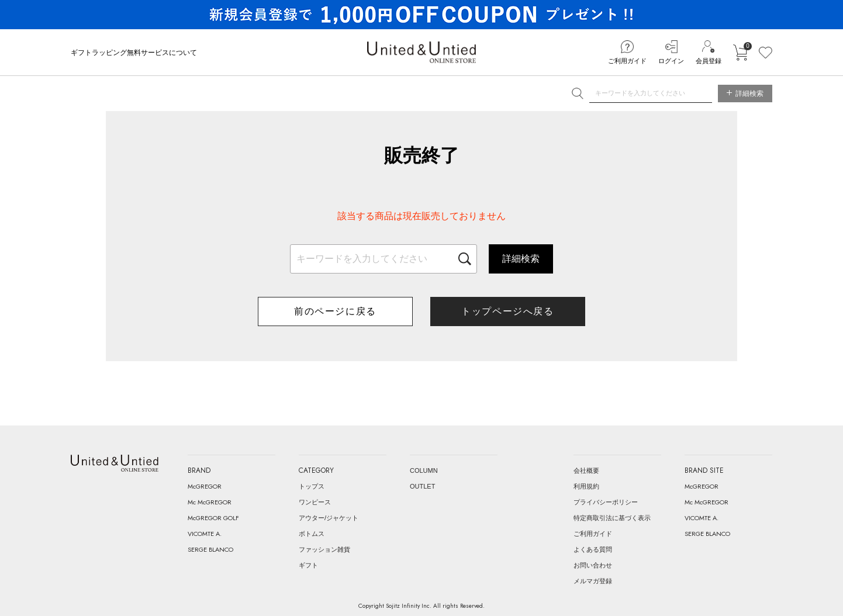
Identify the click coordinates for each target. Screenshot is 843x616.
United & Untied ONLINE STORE (421, 52)
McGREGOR (205, 486)
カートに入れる (740, 53)
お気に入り (766, 53)
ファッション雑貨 (324, 549)
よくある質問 (593, 549)
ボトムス (312, 534)
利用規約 (586, 486)
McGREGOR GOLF (213, 518)
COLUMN (424, 470)
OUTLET (422, 486)
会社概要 (586, 470)
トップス (312, 486)
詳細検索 (521, 259)
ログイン (671, 61)
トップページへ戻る (507, 311)
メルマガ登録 (593, 581)
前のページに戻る (335, 311)
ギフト (308, 565)
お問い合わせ (593, 565)
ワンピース (315, 502)
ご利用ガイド (627, 61)
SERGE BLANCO (210, 549)
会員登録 (709, 61)
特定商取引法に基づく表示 (612, 518)
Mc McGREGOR (210, 502)
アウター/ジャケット (329, 518)
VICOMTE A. (205, 534)
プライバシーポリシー (606, 502)
